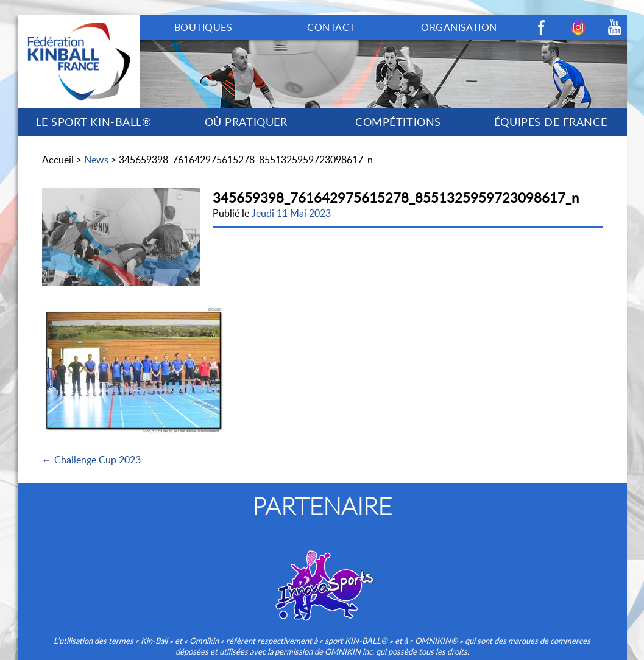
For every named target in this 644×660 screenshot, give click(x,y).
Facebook (542, 27)
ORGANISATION (459, 27)
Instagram (578, 27)
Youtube (615, 27)
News (96, 160)
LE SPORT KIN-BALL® (94, 122)
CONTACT (331, 27)
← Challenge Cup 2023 (91, 460)
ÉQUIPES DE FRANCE (550, 122)
